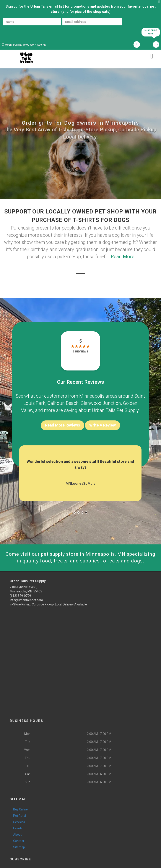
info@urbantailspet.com (26, 600)
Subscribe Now (151, 32)
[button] (75, 513)
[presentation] (18, 32)
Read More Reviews (63, 425)
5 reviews (80, 351)
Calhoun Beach (63, 403)
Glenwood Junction (101, 403)
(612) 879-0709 (20, 596)
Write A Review (102, 425)
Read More (123, 257)
